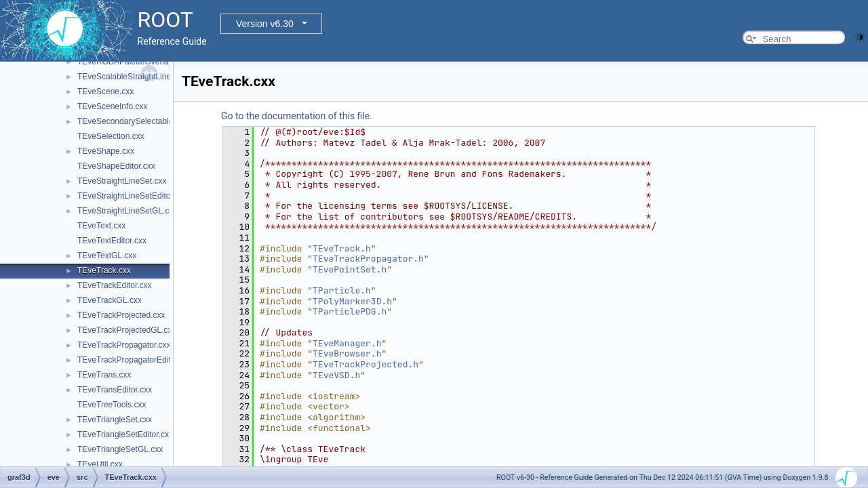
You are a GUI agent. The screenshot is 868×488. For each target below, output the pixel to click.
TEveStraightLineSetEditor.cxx (132, 196)
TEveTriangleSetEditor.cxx (125, 434)
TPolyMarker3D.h (352, 301)
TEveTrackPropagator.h (368, 259)
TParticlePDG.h (350, 311)
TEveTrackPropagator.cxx (124, 345)
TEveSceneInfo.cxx (112, 106)
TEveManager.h (347, 343)
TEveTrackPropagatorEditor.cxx (135, 360)
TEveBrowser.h (347, 353)
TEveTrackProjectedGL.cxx (127, 330)
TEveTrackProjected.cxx (121, 315)
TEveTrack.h (342, 248)
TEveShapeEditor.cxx (116, 166)
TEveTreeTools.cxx (112, 405)
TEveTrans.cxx (104, 375)
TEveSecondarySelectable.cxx (133, 121)
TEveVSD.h (336, 375)
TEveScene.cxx (105, 91)
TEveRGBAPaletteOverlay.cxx (132, 62)
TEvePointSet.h (350, 269)
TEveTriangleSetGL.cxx (120, 449)
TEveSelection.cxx (111, 136)
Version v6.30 (265, 24)
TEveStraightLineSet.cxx (122, 181)
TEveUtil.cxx (100, 464)
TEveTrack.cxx (104, 270)
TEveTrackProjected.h (366, 364)
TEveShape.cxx (106, 151)
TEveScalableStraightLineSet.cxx (137, 77)
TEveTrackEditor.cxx (115, 285)
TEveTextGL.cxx (107, 256)
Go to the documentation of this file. (297, 116)
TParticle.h (342, 290)
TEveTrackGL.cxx (110, 300)
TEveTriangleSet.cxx (115, 420)
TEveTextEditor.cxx (112, 241)
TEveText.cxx (101, 226)
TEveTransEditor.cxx (115, 390)
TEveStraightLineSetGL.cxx (127, 211)
